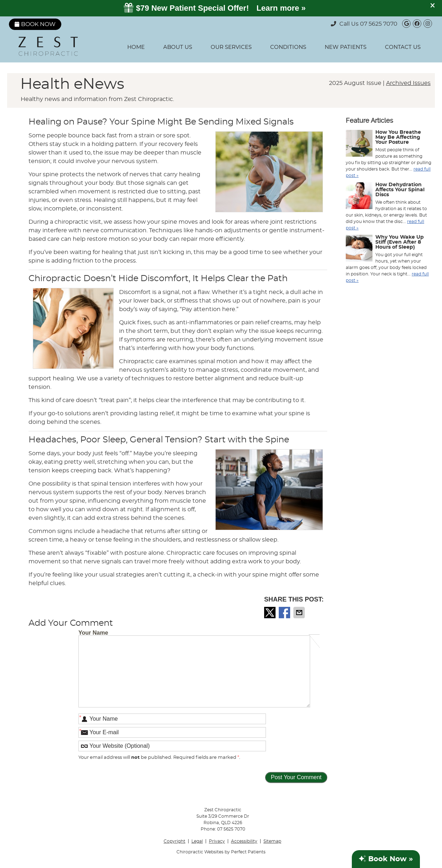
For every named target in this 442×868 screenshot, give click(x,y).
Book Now (35, 24)
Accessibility (244, 841)
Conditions (288, 47)
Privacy (217, 841)
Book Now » (386, 859)
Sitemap (272, 841)
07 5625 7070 (379, 24)
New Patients (346, 47)
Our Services (231, 47)
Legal (197, 841)
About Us (178, 47)
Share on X (271, 613)
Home (136, 47)
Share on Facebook (285, 613)
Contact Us (403, 47)
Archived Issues (408, 83)
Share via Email (300, 613)
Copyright (174, 841)
